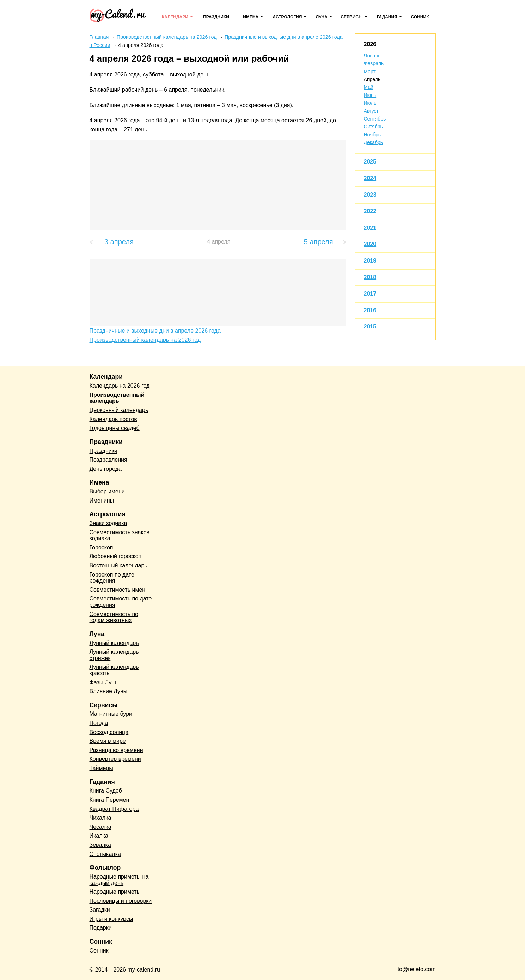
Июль (370, 103)
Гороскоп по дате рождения (112, 578)
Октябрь (373, 127)
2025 (370, 162)
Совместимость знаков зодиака (120, 535)
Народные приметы (115, 892)
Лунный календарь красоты (114, 670)
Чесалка (100, 827)
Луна (322, 17)
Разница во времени (116, 750)
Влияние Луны (109, 691)
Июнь (370, 95)
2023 (370, 195)
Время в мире (108, 741)
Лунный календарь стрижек (114, 655)
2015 (370, 326)
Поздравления (108, 460)
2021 (370, 228)
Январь (372, 56)
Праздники (216, 17)
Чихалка (100, 818)
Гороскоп (101, 547)
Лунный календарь (114, 643)
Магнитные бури (111, 714)
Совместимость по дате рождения (121, 602)
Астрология (288, 17)
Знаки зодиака (108, 523)
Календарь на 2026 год (120, 386)
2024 (370, 178)
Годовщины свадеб (115, 428)
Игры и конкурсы (111, 919)
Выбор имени (107, 491)
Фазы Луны (104, 682)
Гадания (387, 17)
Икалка (99, 836)
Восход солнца (109, 732)
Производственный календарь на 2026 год (145, 340)
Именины (102, 501)
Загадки (100, 910)
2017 (370, 294)
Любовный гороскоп (116, 556)
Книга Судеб (106, 791)
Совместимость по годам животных (114, 617)
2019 (370, 261)
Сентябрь (375, 119)
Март (370, 72)
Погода (99, 723)
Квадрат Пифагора (114, 809)
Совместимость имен (118, 590)
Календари (175, 17)
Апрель (372, 79)
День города (106, 469)
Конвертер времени (115, 759)
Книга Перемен (109, 800)
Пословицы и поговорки (121, 901)
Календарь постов (113, 419)
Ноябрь (373, 135)
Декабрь (374, 142)
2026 (370, 44)
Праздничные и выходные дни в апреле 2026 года (155, 331)
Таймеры (101, 768)
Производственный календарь (117, 398)
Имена (251, 17)
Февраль (374, 63)
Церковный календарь (119, 410)
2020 (370, 244)
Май (369, 87)
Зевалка (100, 845)
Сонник (420, 17)
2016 (370, 310)
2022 (370, 211)
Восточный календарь (118, 565)
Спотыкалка (105, 854)
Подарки (101, 928)
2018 (370, 277)
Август (371, 111)
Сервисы (352, 17)
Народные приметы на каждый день (119, 880)
